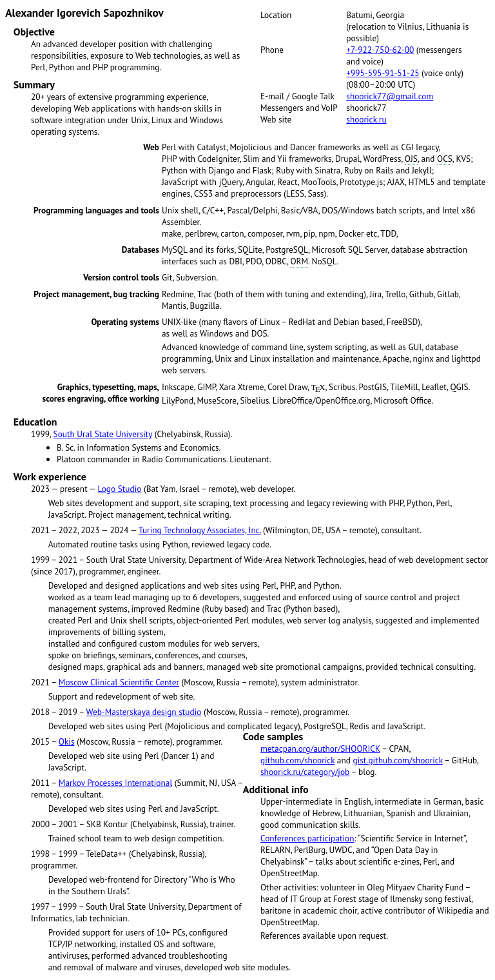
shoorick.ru (366, 119)
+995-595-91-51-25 (383, 73)
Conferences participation (307, 838)
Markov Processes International (115, 783)
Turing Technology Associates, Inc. (200, 530)
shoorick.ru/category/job (305, 772)
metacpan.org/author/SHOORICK (320, 749)
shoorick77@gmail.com (390, 96)
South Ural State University (103, 434)
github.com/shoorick (297, 760)
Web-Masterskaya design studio (143, 712)
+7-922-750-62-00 (380, 50)
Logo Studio (120, 489)
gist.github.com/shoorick (398, 760)
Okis (67, 741)
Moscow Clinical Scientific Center (119, 682)
